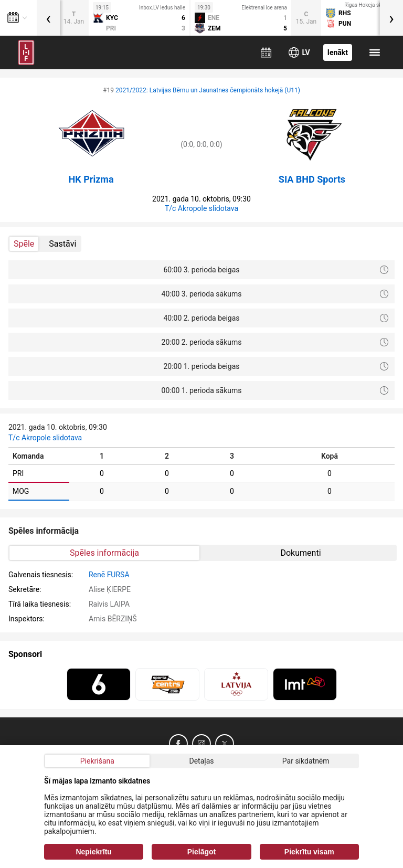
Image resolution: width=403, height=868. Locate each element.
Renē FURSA (109, 575)
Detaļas (201, 761)
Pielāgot (201, 852)
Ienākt (338, 52)
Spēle (24, 244)
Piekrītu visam (309, 852)
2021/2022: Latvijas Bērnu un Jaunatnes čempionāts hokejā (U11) (208, 90)
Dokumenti (300, 553)
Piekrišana (97, 761)
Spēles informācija (104, 553)
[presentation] (48, 18)
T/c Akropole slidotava (201, 208)
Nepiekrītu (93, 852)
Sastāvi (62, 244)
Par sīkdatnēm (306, 761)
